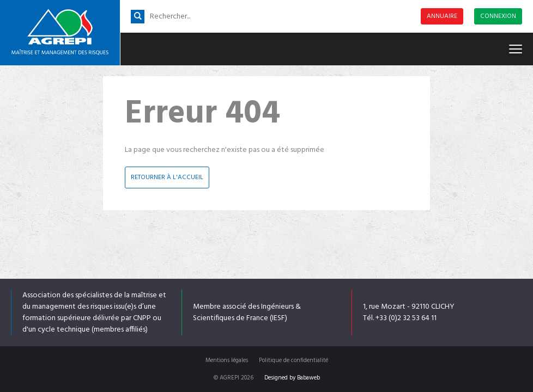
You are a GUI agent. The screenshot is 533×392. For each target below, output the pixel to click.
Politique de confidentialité (293, 360)
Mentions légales (227, 360)
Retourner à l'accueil (167, 177)
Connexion (498, 16)
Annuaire (442, 16)
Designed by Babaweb (292, 378)
